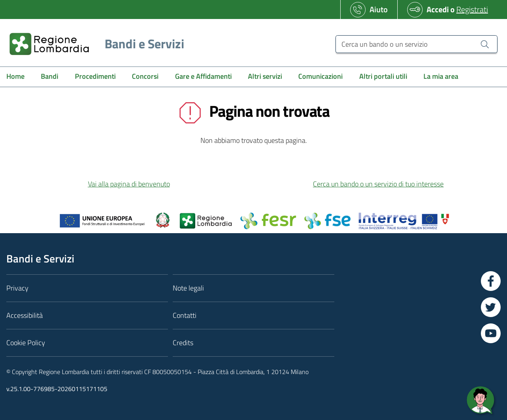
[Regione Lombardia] (94, 44)
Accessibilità (25, 315)
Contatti (185, 315)
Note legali (188, 288)
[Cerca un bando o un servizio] (416, 44)
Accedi (438, 9)
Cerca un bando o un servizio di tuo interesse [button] (378, 184)
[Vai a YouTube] (491, 333)
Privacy (17, 288)
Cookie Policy (26, 343)
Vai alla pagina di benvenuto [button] (129, 184)
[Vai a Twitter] (491, 307)
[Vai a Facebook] (491, 281)
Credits (183, 343)
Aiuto (379, 9)
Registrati (472, 9)
